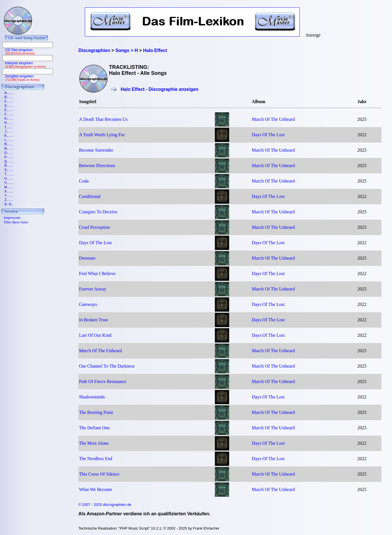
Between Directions (97, 166)
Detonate (87, 258)
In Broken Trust (93, 320)
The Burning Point (96, 412)
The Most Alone (94, 443)
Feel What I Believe (97, 273)
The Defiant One (94, 428)
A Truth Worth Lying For (102, 135)
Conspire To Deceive (98, 212)
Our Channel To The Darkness (107, 366)
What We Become (95, 489)
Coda (84, 181)
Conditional (90, 196)
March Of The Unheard (273, 119)
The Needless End (95, 459)
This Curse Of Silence (99, 474)
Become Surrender (96, 150)
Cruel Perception (94, 227)
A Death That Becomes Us (103, 119)
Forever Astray (93, 289)
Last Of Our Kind (95, 335)
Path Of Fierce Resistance (103, 381)
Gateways (88, 304)
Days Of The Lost (268, 135)
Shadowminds (92, 397)
